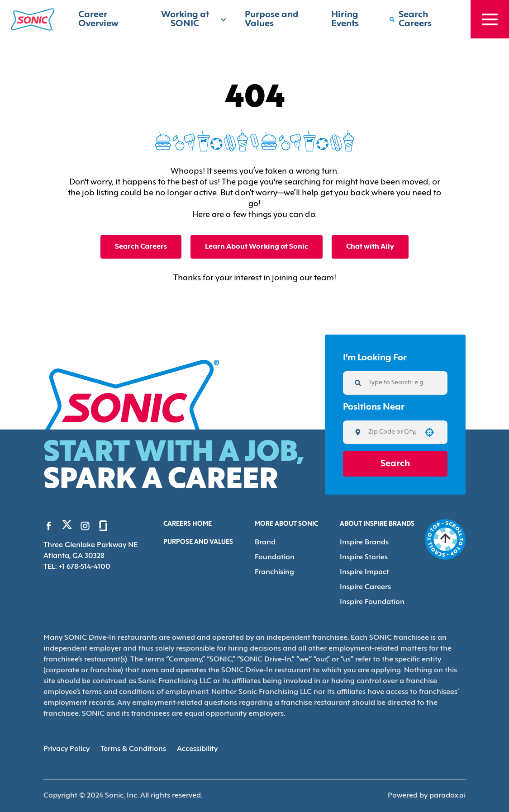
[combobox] (392, 432)
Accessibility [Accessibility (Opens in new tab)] (197, 749)
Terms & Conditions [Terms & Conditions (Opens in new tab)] (133, 749)
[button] (429, 432)
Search (395, 464)
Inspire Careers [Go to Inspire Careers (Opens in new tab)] (365, 587)
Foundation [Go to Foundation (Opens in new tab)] (275, 557)
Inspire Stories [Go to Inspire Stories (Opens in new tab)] (364, 557)
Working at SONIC (194, 19)
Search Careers (141, 247)
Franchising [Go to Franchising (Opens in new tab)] (274, 572)
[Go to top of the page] (445, 539)
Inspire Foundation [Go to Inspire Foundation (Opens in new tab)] (372, 602)
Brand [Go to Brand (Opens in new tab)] (265, 543)
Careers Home (188, 524)
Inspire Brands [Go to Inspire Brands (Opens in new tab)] (364, 543)
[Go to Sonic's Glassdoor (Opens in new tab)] (103, 526)
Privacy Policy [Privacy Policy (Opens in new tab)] (67, 749)
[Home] (33, 19)
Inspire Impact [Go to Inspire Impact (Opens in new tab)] (364, 572)
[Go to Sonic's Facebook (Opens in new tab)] (49, 526)
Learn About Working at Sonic (257, 247)
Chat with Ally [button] (370, 247)
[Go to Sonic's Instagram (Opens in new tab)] (85, 526)
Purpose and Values (198, 542)
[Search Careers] (421, 19)
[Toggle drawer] (490, 19)
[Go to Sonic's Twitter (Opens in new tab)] (67, 527)
